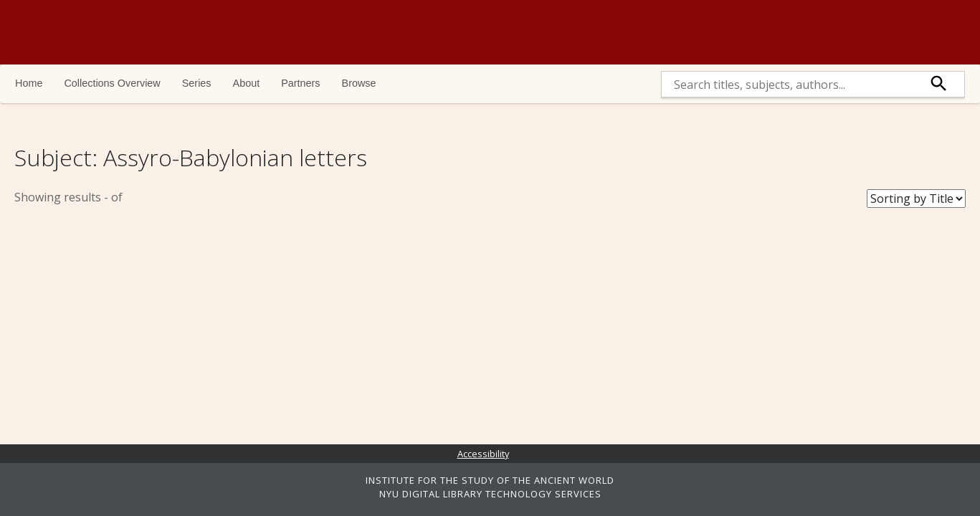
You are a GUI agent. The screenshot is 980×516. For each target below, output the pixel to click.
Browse (359, 83)
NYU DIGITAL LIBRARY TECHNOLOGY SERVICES (490, 494)
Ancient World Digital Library (211, 32)
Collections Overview (112, 83)
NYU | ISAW (903, 32)
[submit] (939, 84)
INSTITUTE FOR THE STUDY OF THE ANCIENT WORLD (490, 480)
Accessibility (483, 454)
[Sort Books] (916, 199)
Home (29, 83)
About (247, 83)
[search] (788, 84)
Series (197, 83)
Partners (300, 83)
